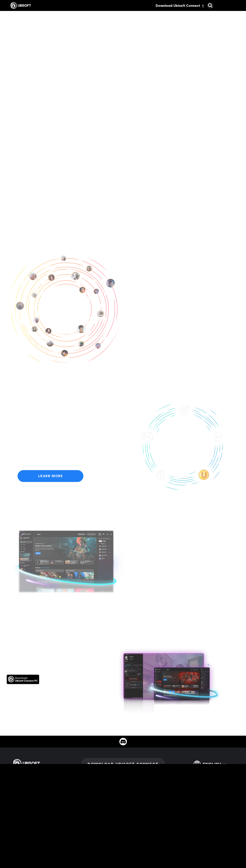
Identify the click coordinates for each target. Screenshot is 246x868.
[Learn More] (50, 478)
